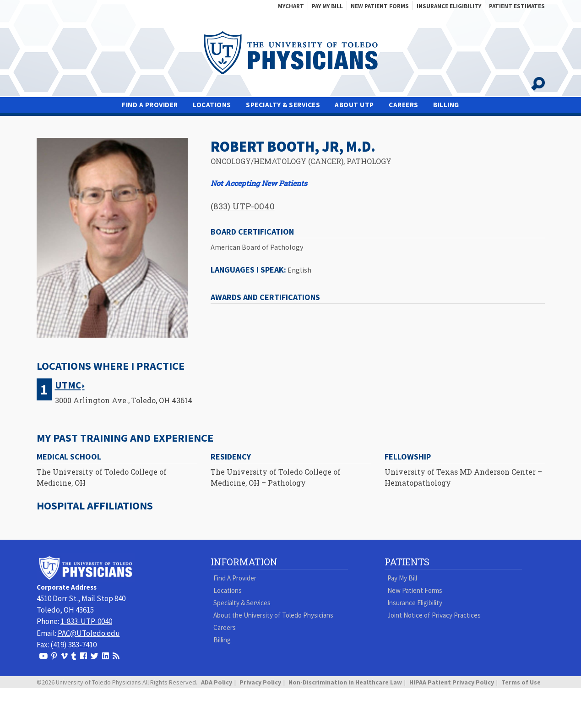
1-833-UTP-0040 (86, 621)
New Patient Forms (380, 6)
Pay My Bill (327, 6)
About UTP (354, 105)
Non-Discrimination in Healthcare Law (345, 682)
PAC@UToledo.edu (89, 633)
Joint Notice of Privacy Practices (434, 615)
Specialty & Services (283, 105)
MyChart (291, 6)
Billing (446, 105)
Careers (404, 105)
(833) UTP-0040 (243, 206)
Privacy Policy (260, 682)
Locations (212, 105)
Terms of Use (521, 682)
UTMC (68, 385)
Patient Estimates (517, 6)
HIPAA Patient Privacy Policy (452, 682)
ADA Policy (217, 682)
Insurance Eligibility (449, 6)
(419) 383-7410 (73, 645)
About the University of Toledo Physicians (273, 615)
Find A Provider (150, 105)
